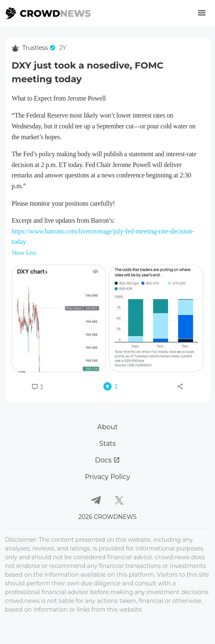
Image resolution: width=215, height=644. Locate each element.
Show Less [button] (24, 253)
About (107, 427)
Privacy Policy (108, 477)
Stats (107, 444)
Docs (107, 460)
